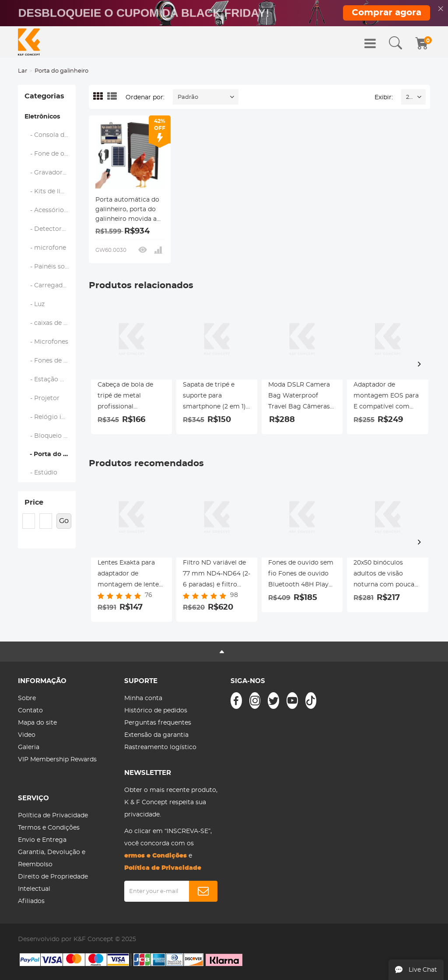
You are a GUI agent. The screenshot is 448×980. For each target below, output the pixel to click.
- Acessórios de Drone (50, 210)
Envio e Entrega (42, 840)
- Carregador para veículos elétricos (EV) (50, 286)
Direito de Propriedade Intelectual (53, 883)
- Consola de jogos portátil (50, 135)
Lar (23, 71)
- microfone (45, 248)
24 (409, 97)
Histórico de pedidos (156, 711)
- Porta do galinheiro (50, 454)
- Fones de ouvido (50, 361)
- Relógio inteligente (50, 417)
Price (34, 502)
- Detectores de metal (50, 229)
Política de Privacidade (53, 816)
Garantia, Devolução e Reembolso (52, 858)
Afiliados (31, 901)
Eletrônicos (42, 117)
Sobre (27, 698)
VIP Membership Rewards (57, 760)
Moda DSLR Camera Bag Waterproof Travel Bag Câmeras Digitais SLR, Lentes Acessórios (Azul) (299, 397)
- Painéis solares (50, 267)
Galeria (29, 747)
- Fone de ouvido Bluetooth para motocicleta (50, 154)
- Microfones (47, 342)
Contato (30, 711)
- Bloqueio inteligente (50, 436)
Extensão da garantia (156, 735)
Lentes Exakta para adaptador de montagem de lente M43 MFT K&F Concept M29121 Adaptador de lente (128, 575)
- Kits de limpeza (50, 192)
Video (27, 735)
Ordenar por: (145, 98)
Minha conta (143, 698)
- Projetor (42, 398)
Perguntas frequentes (158, 723)
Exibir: (384, 98)
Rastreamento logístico (160, 747)
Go (64, 521)
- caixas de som (50, 323)
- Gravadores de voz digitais (50, 173)
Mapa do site (37, 723)
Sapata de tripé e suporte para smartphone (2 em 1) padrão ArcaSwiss (214, 397)
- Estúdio (41, 473)
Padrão (188, 97)
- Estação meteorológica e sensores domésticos (50, 380)
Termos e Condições (49, 828)
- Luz (35, 304)
